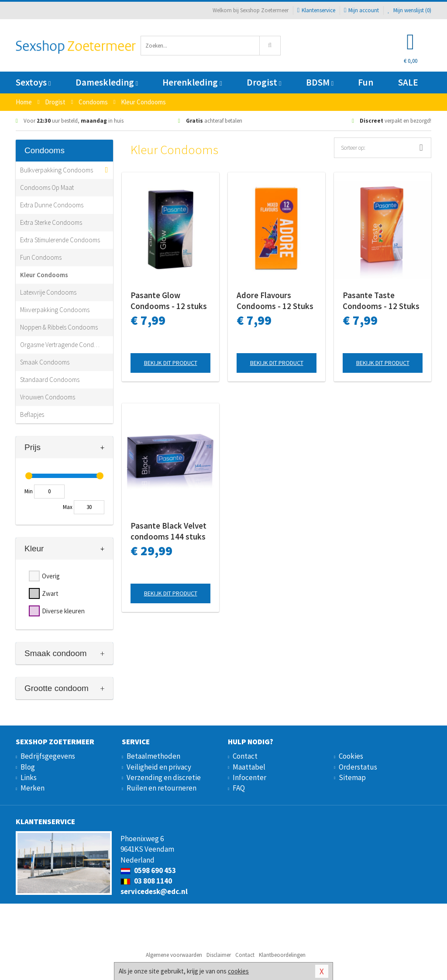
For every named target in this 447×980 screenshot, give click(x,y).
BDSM (320, 82)
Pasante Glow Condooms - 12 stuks (169, 301)
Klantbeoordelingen (282, 955)
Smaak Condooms (45, 362)
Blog (28, 767)
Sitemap (352, 777)
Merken (33, 788)
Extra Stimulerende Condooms (60, 240)
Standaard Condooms (50, 380)
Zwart (50, 593)
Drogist (264, 82)
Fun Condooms (41, 257)
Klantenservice (316, 10)
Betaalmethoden (153, 756)
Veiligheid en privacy (159, 767)
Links (29, 777)
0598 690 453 (148, 870)
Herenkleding (192, 82)
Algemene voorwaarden (174, 955)
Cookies (351, 756)
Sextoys (33, 82)
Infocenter (249, 777)
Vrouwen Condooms (48, 397)
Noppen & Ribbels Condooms (59, 327)
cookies (238, 971)
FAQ (239, 788)
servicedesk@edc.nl (154, 891)
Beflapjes (32, 414)
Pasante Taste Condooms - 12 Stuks (381, 301)
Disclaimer (219, 955)
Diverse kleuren (63, 611)
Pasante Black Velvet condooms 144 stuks (168, 531)
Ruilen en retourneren (162, 788)
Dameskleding (107, 82)
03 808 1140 (146, 881)
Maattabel (249, 767)
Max (68, 507)
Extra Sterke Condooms (51, 222)
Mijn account (361, 10)
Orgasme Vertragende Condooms (60, 345)
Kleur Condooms (44, 275)
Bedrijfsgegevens (48, 756)
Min (29, 491)
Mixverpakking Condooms (55, 310)
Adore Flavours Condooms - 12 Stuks (275, 301)
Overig (51, 576)
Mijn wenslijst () (409, 10)
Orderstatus (358, 767)
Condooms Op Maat (47, 187)
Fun (366, 82)
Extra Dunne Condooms (52, 205)
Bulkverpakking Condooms (57, 170)
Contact (245, 756)
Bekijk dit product (171, 363)
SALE (408, 82)
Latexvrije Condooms (48, 292)
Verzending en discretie (164, 777)
